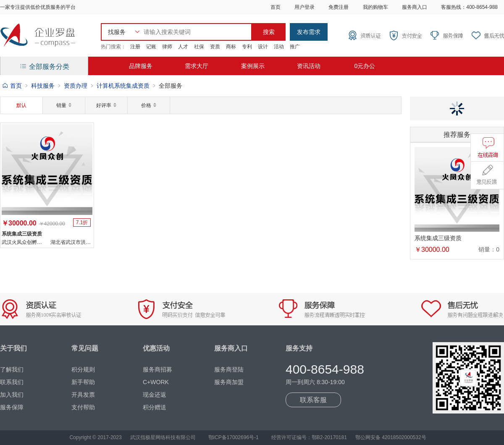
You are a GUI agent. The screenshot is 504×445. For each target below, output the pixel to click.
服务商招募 (157, 369)
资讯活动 (309, 66)
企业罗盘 (38, 36)
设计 (263, 47)
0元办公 (365, 66)
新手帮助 (83, 382)
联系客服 (313, 400)
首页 (276, 7)
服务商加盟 (229, 382)
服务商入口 (415, 7)
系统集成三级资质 (22, 234)
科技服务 (43, 86)
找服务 (117, 32)
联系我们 (12, 382)
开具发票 (83, 395)
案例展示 (253, 66)
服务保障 (12, 407)
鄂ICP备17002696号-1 (234, 437)
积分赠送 (155, 407)
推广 (295, 47)
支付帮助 (83, 407)
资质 (215, 47)
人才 (183, 47)
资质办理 (76, 86)
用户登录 (304, 7)
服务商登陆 (229, 369)
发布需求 (309, 32)
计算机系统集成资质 (123, 86)
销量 (64, 105)
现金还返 (155, 395)
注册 (135, 47)
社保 (199, 47)
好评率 (106, 105)
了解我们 (12, 369)
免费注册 (339, 7)
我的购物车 (375, 7)
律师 (167, 47)
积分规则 (83, 369)
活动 (279, 47)
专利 (247, 47)
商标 (231, 47)
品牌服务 (141, 66)
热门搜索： (113, 47)
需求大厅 (197, 66)
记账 (151, 47)
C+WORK (156, 382)
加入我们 (12, 395)
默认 (21, 105)
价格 (149, 105)
